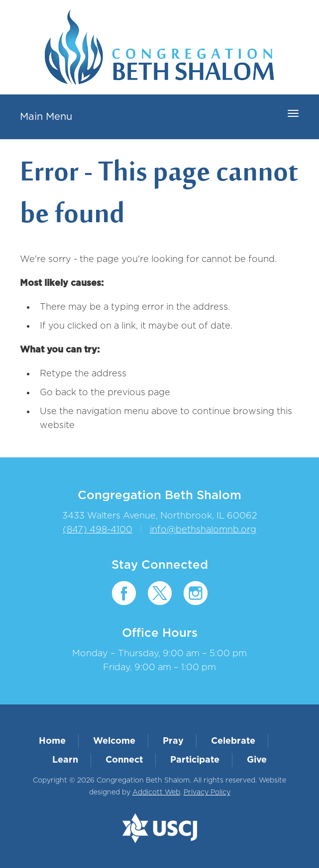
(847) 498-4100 (98, 530)
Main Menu (46, 117)
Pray (173, 741)
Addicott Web (156, 792)
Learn (65, 760)
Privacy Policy (207, 792)
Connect (124, 760)
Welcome (114, 741)
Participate (195, 760)
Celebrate (233, 741)
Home (52, 741)
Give (257, 760)
